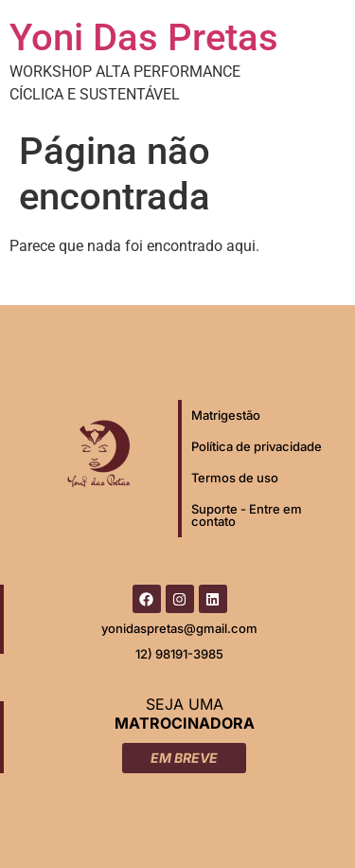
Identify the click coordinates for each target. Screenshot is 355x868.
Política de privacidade (257, 446)
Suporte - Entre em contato (247, 515)
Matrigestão (226, 415)
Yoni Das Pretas (144, 37)
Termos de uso (235, 478)
